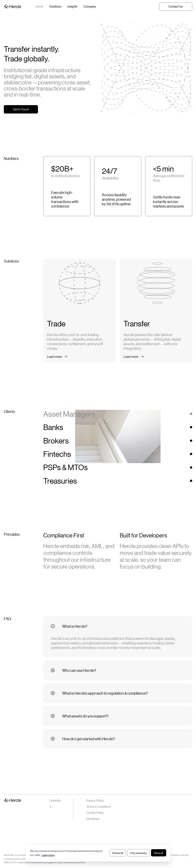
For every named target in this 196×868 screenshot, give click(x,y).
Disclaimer (93, 819)
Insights (72, 6)
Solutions (55, 6)
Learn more (48, 855)
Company (90, 6)
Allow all (159, 853)
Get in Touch (21, 109)
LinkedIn (55, 800)
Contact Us (176, 6)
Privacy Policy (95, 800)
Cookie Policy (95, 813)
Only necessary (138, 853)
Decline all (118, 853)
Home (39, 6)
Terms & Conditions (99, 807)
